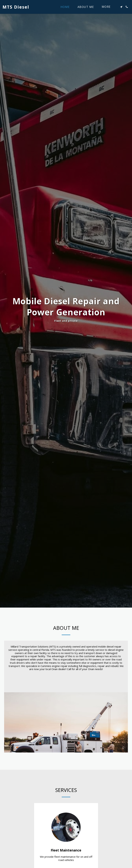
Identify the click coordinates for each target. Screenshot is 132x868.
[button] (121, 7)
